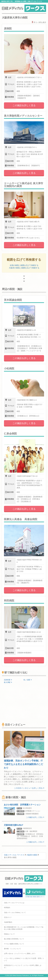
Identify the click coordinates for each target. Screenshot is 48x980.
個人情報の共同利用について (14, 939)
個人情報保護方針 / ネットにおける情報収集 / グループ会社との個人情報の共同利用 (24, 928)
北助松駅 (8, 680)
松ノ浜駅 (28, 680)
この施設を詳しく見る (24, 105)
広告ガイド (8, 917)
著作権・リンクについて (12, 949)
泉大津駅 (8, 682)
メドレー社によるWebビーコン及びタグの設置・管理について (24, 959)
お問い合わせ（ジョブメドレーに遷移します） (20, 954)
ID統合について (9, 934)
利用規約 (7, 908)
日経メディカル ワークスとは (14, 903)
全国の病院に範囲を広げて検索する (24, 265)
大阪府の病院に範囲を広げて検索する (24, 268)
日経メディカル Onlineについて (15, 913)
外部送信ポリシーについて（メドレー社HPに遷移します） (23, 966)
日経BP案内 (8, 922)
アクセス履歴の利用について (14, 944)
